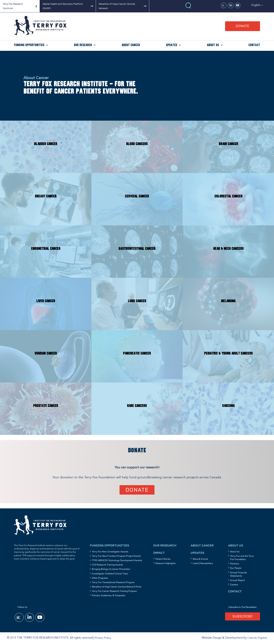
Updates (172, 45)
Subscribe (243, 617)
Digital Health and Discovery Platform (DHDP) (63, 6)
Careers (234, 585)
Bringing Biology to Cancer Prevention (111, 569)
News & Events (200, 559)
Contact (254, 45)
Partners (235, 564)
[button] (257, 5)
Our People (236, 568)
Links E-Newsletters (203, 564)
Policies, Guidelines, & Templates (109, 596)
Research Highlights (165, 564)
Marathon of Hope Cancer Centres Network (117, 6)
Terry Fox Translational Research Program (113, 583)
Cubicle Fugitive (257, 638)
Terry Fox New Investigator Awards (110, 552)
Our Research (83, 45)
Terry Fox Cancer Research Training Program (114, 591)
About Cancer (131, 45)
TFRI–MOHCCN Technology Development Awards (117, 561)
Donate (243, 26)
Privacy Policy (103, 638)
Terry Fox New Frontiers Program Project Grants (116, 556)
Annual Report (237, 580)
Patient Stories (163, 559)
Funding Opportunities (29, 45)
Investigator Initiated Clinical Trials (110, 574)
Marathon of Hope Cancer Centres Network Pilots (117, 587)
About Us (213, 45)
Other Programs (100, 578)
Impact (159, 553)
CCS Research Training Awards (107, 565)
